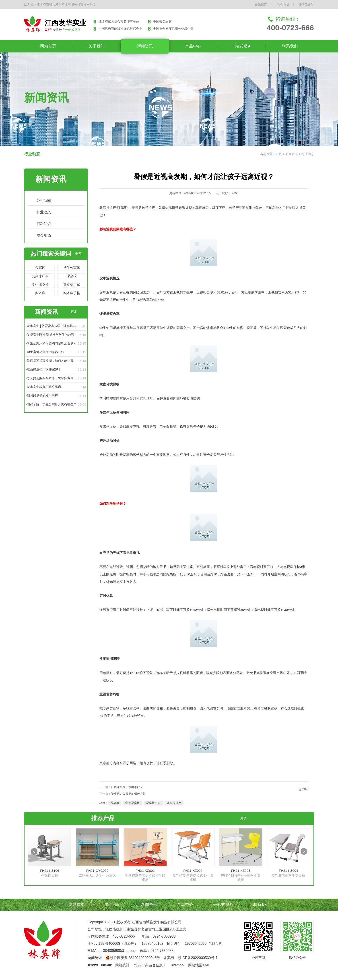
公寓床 (40, 267)
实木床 (40, 293)
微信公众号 (306, 4)
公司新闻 (44, 201)
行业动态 (44, 212)
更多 (78, 253)
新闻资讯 (145, 46)
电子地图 (283, 4)
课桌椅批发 (174, 803)
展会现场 (44, 235)
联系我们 (290, 46)
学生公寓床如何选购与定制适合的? (51, 343)
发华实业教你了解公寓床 (44, 387)
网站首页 (48, 46)
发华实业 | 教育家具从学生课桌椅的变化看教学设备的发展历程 (51, 326)
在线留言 (261, 4)
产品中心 (193, 46)
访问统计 (95, 958)
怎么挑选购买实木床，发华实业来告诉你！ (52, 378)
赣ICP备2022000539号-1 (198, 958)
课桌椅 (72, 276)
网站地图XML (199, 965)
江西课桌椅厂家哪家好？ (44, 369)
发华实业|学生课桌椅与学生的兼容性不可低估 (52, 335)
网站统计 (122, 965)
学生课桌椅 (40, 284)
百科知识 (44, 224)
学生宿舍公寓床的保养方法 (45, 352)
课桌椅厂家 (72, 284)
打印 (305, 789)
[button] (34, 851)
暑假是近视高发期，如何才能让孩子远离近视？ (52, 361)
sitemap (177, 965)
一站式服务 (241, 46)
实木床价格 (72, 293)
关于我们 (97, 46)
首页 (279, 154)
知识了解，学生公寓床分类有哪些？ (52, 404)
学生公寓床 (72, 267)
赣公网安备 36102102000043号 (133, 958)
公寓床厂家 (40, 276)
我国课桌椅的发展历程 (42, 395)
